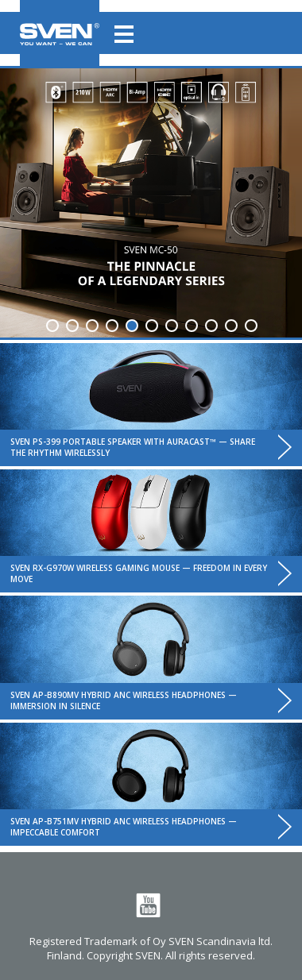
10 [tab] (231, 326)
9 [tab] (211, 326)
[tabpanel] (151, 203)
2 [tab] (72, 326)
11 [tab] (251, 326)
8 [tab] (192, 326)
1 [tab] (52, 326)
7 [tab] (172, 326)
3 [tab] (92, 326)
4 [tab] (112, 326)
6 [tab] (152, 326)
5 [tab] (132, 326)
